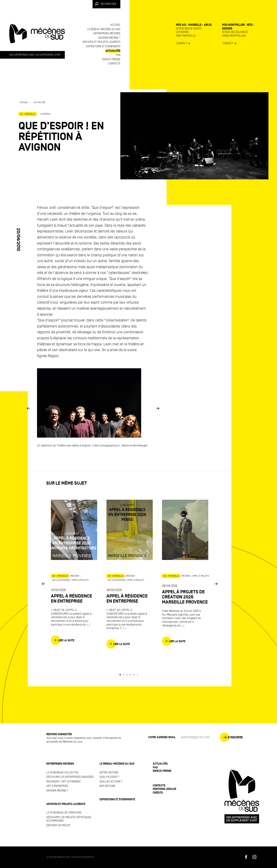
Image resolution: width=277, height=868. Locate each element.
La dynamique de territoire (64, 813)
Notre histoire (109, 773)
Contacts (114, 64)
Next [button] (158, 408)
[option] (65, 126)
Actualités (113, 51)
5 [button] (135, 675)
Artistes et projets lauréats (101, 42)
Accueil (115, 25)
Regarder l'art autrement (64, 782)
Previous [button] (28, 408)
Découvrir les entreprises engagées (70, 777)
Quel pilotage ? (109, 777)
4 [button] (131, 675)
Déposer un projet (58, 825)
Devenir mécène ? (109, 38)
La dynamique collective (62, 773)
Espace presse (111, 59)
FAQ (118, 55)
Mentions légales (164, 789)
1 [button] (121, 675)
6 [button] (138, 675)
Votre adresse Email (162, 737)
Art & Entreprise (57, 786)
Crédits (158, 793)
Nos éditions (107, 786)
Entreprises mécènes (107, 33)
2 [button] (124, 675)
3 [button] (128, 675)
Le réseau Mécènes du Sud (104, 29)
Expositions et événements (103, 46)
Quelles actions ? (111, 782)
